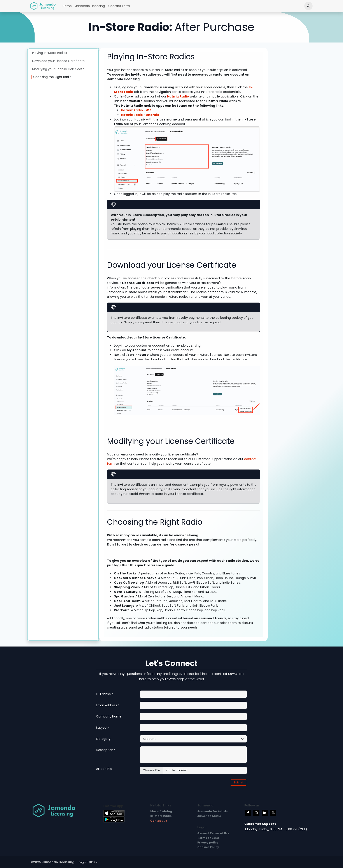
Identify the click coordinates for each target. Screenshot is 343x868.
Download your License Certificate (58, 61)
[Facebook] (248, 813)
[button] (308, 6)
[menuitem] (67, 6)
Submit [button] (238, 782)
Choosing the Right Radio (52, 77)
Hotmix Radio (178, 96)
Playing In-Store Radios (50, 53)
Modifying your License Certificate (58, 69)
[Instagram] (256, 813)
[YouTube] (273, 813)
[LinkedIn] (265, 813)
